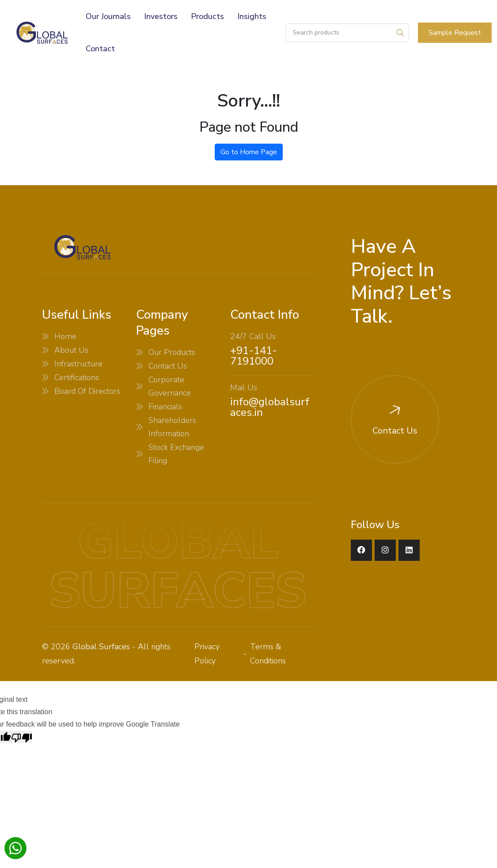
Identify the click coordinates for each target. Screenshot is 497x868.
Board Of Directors (87, 391)
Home (65, 336)
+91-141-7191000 (254, 356)
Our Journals (108, 16)
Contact (100, 49)
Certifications (77, 377)
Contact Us (168, 366)
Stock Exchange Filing (176, 454)
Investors (161, 16)
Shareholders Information (172, 427)
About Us (71, 350)
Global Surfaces (101, 647)
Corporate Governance (170, 386)
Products (207, 16)
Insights (252, 16)
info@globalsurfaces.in (270, 407)
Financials (165, 407)
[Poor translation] (22, 737)
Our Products (172, 352)
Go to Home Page (249, 152)
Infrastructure (78, 364)
